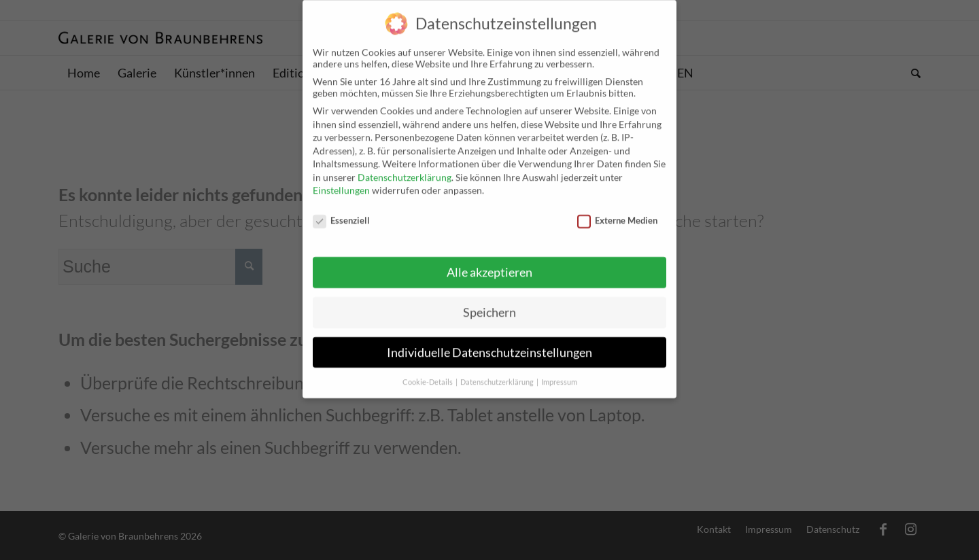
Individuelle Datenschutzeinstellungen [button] (489, 341)
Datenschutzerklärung (405, 165)
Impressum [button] (559, 370)
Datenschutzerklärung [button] (498, 370)
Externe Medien (617, 209)
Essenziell (341, 209)
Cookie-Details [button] (428, 370)
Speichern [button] (489, 301)
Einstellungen (341, 178)
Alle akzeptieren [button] (489, 261)
